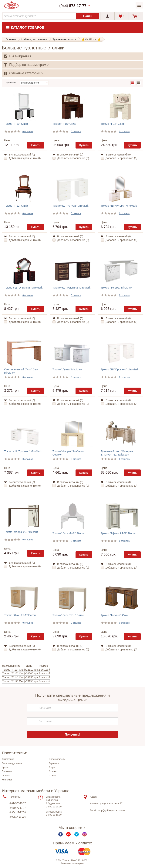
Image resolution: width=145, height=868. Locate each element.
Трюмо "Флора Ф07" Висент (21, 532)
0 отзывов (28, 132)
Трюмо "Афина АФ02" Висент (119, 533)
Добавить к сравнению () (25, 158)
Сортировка (11, 83)
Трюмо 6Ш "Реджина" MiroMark (71, 288)
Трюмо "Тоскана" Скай (115, 615)
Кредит (6, 767)
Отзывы (6, 776)
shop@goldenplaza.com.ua (111, 810)
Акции (52, 767)
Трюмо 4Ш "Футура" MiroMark (119, 206)
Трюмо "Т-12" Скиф (16, 206)
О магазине (8, 759)
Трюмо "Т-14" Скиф (113, 124)
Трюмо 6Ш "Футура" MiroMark (71, 206)
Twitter (77, 834)
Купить (36, 145)
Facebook (61, 834)
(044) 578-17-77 (18, 803)
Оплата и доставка (12, 763)
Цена (7, 140)
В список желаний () (22, 155)
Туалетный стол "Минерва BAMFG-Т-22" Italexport (117, 453)
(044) (73, 6)
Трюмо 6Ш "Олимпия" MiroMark (23, 288)
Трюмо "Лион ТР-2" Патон (20, 615)
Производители (57, 759)
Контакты (7, 780)
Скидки (53, 771)
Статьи (53, 776)
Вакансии (7, 771)
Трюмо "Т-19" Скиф (16, 124)
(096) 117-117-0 (18, 812)
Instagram (84, 834)
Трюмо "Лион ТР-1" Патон (68, 615)
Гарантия (54, 763)
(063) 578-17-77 (18, 808)
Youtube (68, 834)
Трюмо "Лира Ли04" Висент (69, 533)
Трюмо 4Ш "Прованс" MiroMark (23, 451)
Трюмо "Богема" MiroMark (116, 288)
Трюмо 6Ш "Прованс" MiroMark (120, 369)
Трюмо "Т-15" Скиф (64, 124)
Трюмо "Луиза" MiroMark (67, 369)
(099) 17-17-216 (18, 817)
